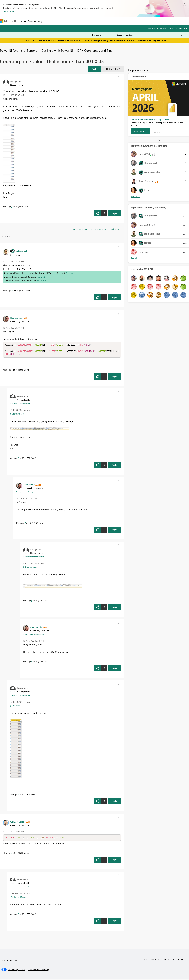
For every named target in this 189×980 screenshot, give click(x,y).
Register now (159, 40)
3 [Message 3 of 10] (19, 915)
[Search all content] (150, 35)
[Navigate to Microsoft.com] (8, 21)
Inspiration (62, 21)
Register (152, 28)
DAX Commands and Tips (95, 50)
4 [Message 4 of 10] (12, 370)
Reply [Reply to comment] (114, 297)
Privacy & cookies (151, 960)
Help (172, 28)
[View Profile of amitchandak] (21, 251)
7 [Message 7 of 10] (25, 523)
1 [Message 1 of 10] (12, 206)
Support (124, 21)
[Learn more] (140, 131)
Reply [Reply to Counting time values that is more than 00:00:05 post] (114, 213)
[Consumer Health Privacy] (38, 970)
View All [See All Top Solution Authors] (136, 197)
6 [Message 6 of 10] (19, 459)
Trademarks (182, 960)
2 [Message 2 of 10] (12, 854)
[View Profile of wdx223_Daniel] (17, 822)
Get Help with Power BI (57, 50)
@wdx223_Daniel (18, 898)
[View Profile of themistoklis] (16, 318)
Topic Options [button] (112, 69)
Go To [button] (182, 28)
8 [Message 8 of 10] (32, 601)
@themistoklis (17, 414)
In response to (20, 404)
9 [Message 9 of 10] (32, 662)
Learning (112, 21)
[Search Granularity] (102, 35)
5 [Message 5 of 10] (19, 795)
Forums (49, 21)
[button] (94, 69)
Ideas (74, 21)
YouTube (70, 273)
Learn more (9, 11)
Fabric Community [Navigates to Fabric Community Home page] (31, 21)
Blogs (100, 21)
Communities (87, 21)
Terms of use (168, 960)
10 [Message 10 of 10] (12, 291)
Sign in (163, 28)
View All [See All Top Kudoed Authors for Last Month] (136, 258)
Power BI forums (11, 50)
